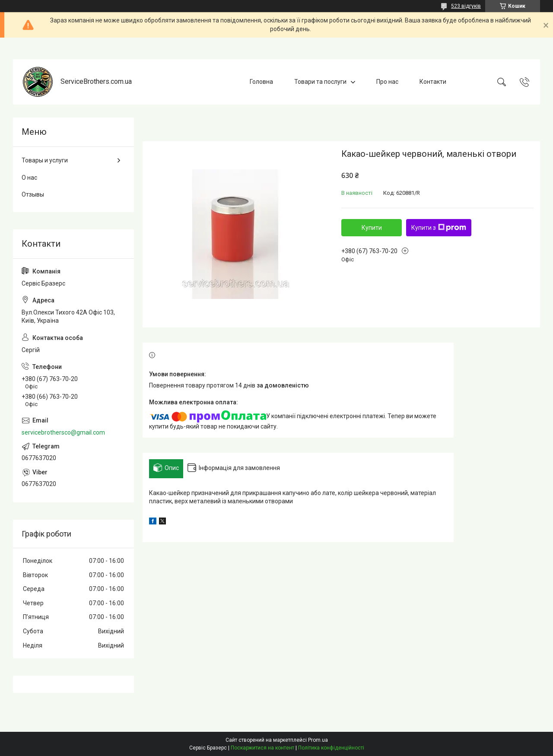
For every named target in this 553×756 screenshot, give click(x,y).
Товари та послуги (320, 82)
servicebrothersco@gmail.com (63, 432)
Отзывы (33, 194)
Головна (261, 82)
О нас (29, 178)
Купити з (439, 228)
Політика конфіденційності (331, 748)
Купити (372, 228)
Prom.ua (318, 740)
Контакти (433, 82)
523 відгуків (466, 6)
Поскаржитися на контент (262, 748)
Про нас (387, 82)
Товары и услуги (45, 160)
